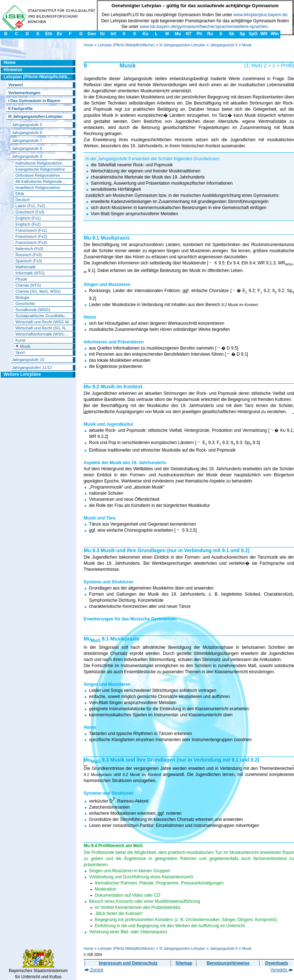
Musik (247, 45)
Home (88, 45)
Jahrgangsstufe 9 (224, 45)
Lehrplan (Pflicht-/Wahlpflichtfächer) (126, 45)
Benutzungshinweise (228, 963)
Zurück (94, 970)
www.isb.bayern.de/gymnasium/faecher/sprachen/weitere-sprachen (204, 27)
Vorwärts (282, 970)
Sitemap (184, 963)
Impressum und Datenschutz (128, 963)
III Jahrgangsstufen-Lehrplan (182, 45)
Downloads (277, 963)
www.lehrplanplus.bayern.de (260, 15)
